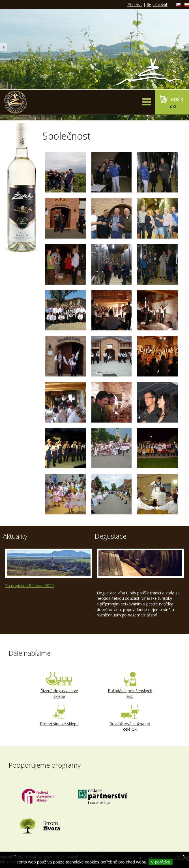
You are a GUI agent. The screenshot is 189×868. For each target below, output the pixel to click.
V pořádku (160, 862)
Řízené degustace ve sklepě (59, 685)
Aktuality (15, 536)
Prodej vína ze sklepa (59, 716)
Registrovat (157, 4)
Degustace (110, 536)
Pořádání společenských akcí (130, 685)
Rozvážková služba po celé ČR (130, 718)
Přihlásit (135, 4)
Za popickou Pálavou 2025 (29, 585)
